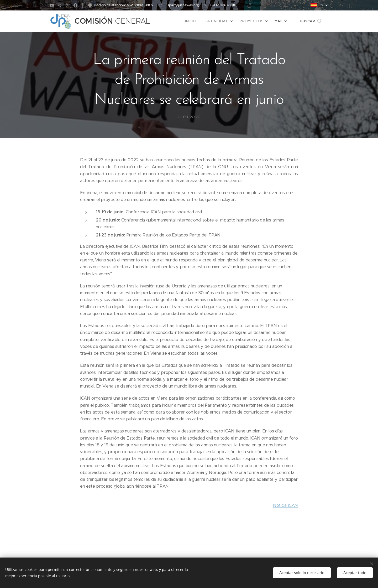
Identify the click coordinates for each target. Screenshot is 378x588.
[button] (311, 21)
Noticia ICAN (285, 505)
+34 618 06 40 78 (222, 5)
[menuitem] (196, 21)
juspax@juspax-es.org (182, 5)
